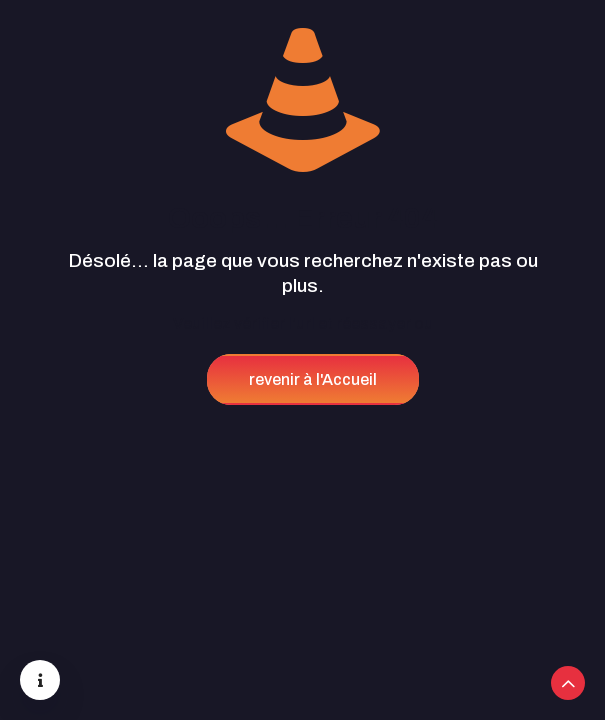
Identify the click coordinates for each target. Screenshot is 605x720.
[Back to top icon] (568, 683)
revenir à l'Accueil (313, 379)
